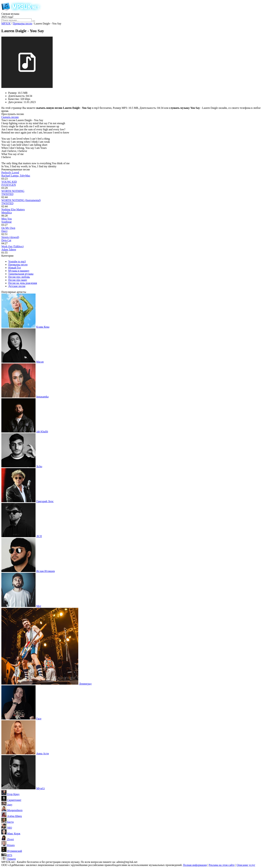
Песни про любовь (19, 277)
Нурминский (15, 851)
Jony (10, 804)
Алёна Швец (15, 816)
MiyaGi (41, 788)
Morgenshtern (15, 810)
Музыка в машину (19, 271)
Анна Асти (43, 753)
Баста (10, 822)
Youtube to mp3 (17, 261)
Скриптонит (14, 800)
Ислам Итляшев (45, 571)
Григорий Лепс (45, 501)
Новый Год (15, 268)
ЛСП (39, 536)
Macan (40, 362)
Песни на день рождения (23, 283)
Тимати (11, 859)
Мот (39, 606)
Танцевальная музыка (21, 274)
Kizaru (11, 845)
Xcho (39, 466)
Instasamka (42, 397)
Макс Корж (14, 834)
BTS (10, 855)
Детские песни (17, 286)
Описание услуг (246, 865)
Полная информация (195, 865)
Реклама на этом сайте (222, 865)
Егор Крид (13, 794)
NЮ (10, 828)
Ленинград (85, 684)
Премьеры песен (18, 265)
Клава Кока (43, 327)
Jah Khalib (42, 432)
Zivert (11, 839)
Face (39, 719)
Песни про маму (18, 280)
